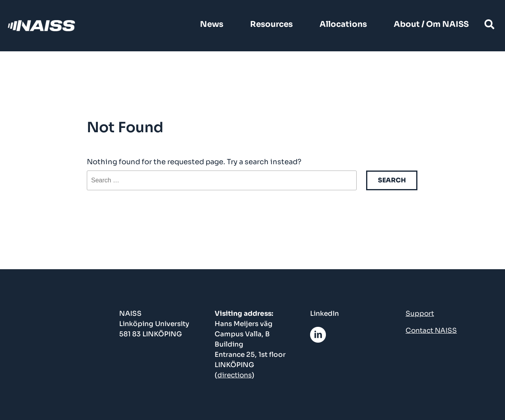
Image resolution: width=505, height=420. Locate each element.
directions (235, 375)
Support (420, 314)
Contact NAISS (431, 331)
